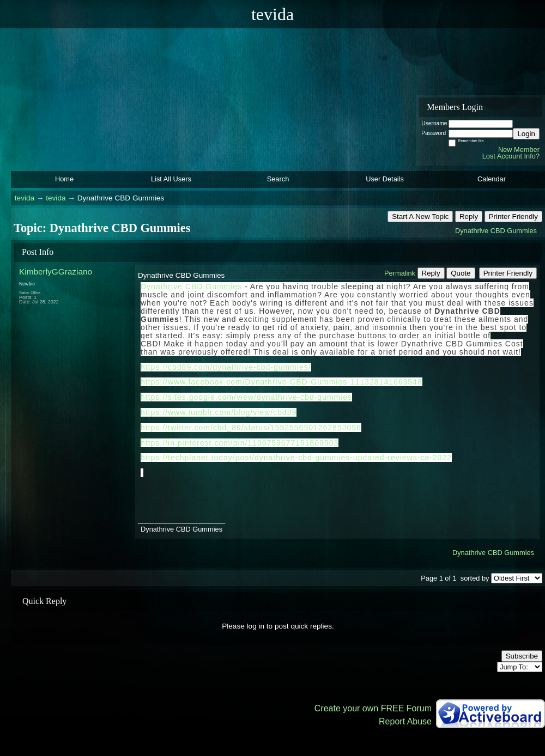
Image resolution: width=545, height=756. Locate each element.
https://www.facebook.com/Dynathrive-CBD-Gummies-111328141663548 (281, 382)
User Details (385, 179)
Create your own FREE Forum (373, 708)
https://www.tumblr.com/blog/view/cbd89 (219, 412)
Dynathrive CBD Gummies (496, 231)
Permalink (400, 273)
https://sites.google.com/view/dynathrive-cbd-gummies (246, 397)
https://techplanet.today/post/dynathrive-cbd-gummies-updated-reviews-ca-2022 (296, 458)
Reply (469, 217)
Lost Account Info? (511, 156)
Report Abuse (405, 721)
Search (278, 179)
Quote (461, 273)
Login (526, 134)
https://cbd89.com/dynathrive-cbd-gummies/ (226, 367)
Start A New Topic (420, 217)
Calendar (492, 179)
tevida (25, 198)
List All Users (171, 179)
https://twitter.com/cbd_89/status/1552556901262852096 (251, 428)
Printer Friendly (513, 217)
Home (64, 179)
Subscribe (522, 656)
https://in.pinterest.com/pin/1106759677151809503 (240, 443)
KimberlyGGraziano (56, 272)
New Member (519, 150)
